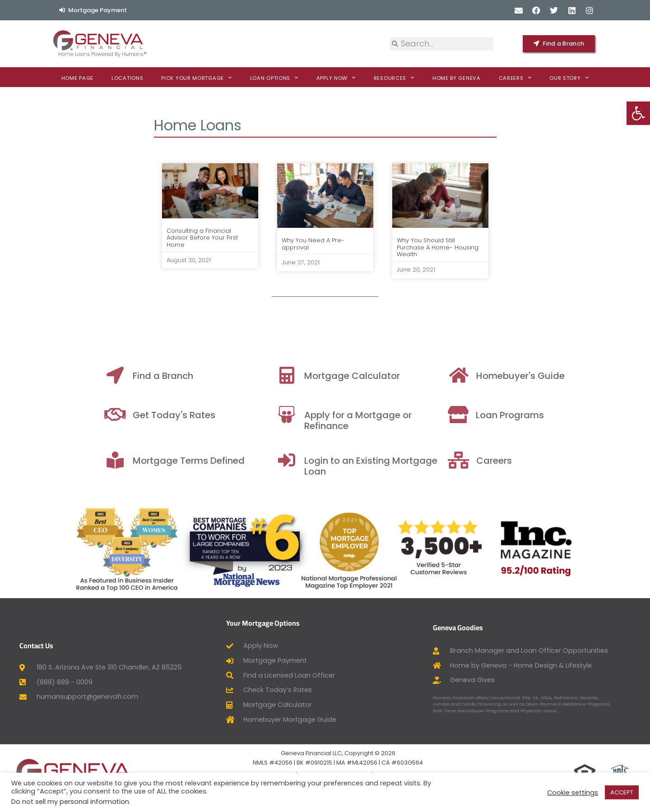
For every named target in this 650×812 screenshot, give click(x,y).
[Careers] (573, 460)
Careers (515, 78)
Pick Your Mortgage (196, 78)
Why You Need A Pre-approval (313, 244)
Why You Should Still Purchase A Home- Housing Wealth (438, 247)
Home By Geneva (457, 78)
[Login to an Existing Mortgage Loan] (399, 460)
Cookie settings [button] (573, 793)
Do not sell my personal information (70, 802)
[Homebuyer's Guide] (573, 375)
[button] (638, 113)
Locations (127, 78)
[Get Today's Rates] (228, 415)
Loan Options (274, 78)
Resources (394, 78)
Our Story (569, 78)
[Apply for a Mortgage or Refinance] (399, 415)
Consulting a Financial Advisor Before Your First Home (202, 238)
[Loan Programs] (571, 415)
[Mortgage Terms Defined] (228, 460)
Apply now (336, 78)
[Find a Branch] (228, 375)
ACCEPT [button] (622, 792)
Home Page (77, 78)
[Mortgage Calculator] (399, 375)
